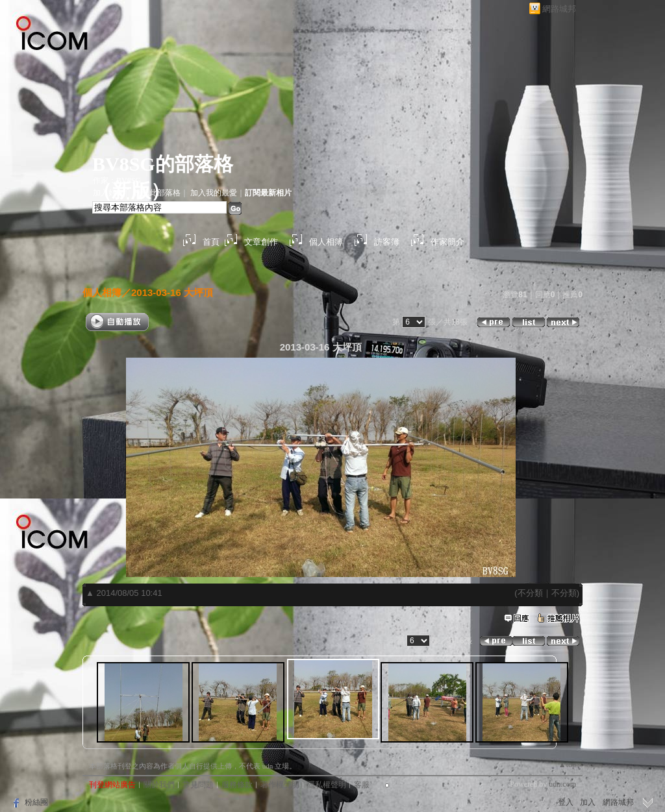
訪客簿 (387, 242)
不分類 (530, 593)
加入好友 (108, 193)
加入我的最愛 (214, 193)
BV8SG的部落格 (163, 164)
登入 (566, 802)
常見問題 (198, 785)
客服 (362, 785)
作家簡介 (447, 242)
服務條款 (237, 785)
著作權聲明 (280, 785)
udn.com (562, 784)
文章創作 (261, 242)
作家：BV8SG (117, 180)
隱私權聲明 (327, 785)
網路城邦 (559, 9)
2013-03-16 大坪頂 (172, 292)
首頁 (211, 242)
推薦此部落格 (157, 193)
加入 (588, 802)
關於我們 (159, 785)
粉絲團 (36, 802)
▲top (567, 765)
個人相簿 (326, 242)
